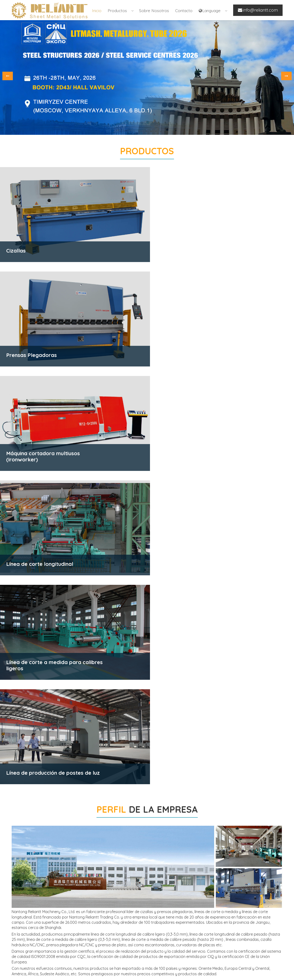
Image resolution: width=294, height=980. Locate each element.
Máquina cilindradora (78, 926)
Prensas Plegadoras (77, 911)
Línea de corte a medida (148, 904)
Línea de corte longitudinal (150, 911)
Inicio (97, 11)
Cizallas (67, 904)
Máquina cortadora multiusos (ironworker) (85, 952)
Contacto (184, 11)
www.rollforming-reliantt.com (226, 959)
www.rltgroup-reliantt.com (224, 953)
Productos (117, 11)
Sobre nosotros (154, 11)
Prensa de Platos (75, 919)
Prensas (67, 934)
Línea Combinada (142, 919)
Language (210, 11)
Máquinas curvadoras (78, 962)
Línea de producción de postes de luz (157, 929)
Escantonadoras (74, 942)
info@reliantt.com (217, 945)
